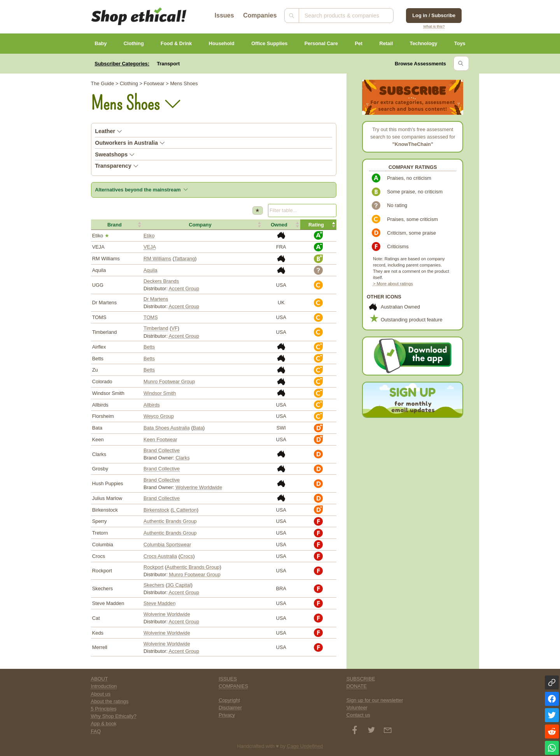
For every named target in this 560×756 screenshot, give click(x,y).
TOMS (151, 317)
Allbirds (152, 405)
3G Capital (179, 585)
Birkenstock (156, 510)
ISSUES (228, 679)
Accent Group (184, 289)
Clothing (134, 43)
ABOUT (100, 679)
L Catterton (185, 510)
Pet (359, 43)
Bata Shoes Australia (167, 428)
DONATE (357, 686)
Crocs (186, 556)
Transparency (117, 166)
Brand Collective (162, 450)
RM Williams (157, 259)
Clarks (183, 458)
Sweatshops (115, 154)
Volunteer (357, 708)
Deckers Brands (161, 281)
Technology (424, 43)
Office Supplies (269, 43)
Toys (460, 43)
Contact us (358, 715)
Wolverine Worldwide (199, 487)
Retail (386, 43)
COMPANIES (233, 686)
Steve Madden (160, 603)
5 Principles (104, 709)
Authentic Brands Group (170, 521)
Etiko (149, 236)
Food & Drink (176, 43)
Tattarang (185, 259)
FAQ (96, 731)
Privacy (227, 715)
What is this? (434, 26)
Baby (101, 43)
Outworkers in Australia (130, 143)
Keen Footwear (160, 439)
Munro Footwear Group (169, 382)
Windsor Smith (160, 393)
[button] (117, 225)
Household (222, 43)
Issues (224, 15)
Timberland (156, 328)
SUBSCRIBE (361, 679)
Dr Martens (156, 299)
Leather (108, 131)
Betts (149, 347)
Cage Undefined (305, 746)
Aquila (150, 270)
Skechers (154, 585)
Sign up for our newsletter (375, 700)
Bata (198, 428)
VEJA (150, 247)
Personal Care (321, 43)
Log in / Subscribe (434, 15)
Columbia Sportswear (167, 545)
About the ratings (110, 701)
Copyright (229, 700)
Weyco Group (159, 416)
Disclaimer (230, 708)
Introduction (104, 686)
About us (101, 694)
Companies (260, 15)
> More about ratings (393, 284)
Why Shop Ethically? (114, 716)
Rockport (153, 567)
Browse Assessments (420, 64)
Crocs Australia (160, 556)
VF (174, 328)
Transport (168, 64)
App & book (104, 724)
